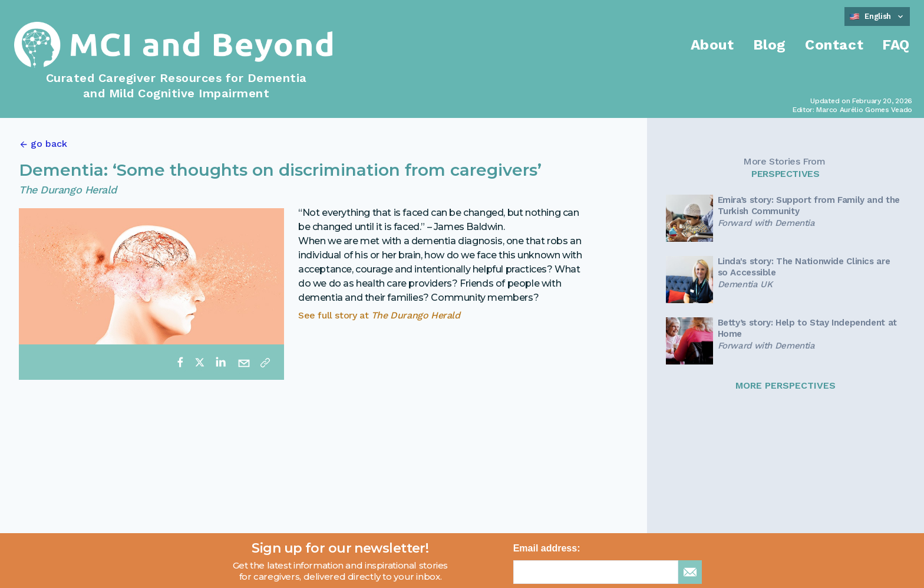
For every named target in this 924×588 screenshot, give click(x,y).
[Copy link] (265, 362)
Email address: (547, 548)
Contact (834, 45)
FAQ (896, 45)
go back (49, 144)
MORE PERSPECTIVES (786, 385)
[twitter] (200, 362)
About (712, 45)
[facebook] (180, 362)
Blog (770, 45)
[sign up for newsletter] (690, 572)
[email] (244, 362)
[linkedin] (220, 362)
